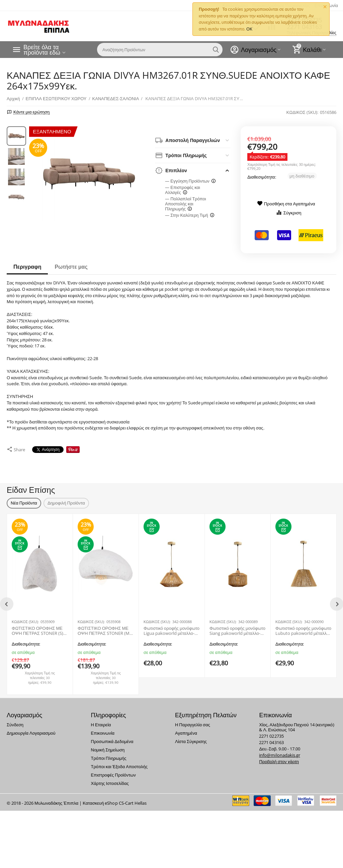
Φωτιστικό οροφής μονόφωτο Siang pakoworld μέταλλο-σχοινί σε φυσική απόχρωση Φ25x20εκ (237, 628)
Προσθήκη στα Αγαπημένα (286, 204)
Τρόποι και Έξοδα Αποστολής (119, 763)
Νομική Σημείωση (108, 746)
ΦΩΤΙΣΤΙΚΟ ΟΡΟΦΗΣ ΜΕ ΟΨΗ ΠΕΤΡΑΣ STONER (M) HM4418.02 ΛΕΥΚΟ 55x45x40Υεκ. (104, 628)
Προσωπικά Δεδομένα (112, 738)
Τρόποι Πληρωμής (108, 755)
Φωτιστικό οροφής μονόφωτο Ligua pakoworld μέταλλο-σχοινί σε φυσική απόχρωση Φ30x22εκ (171, 628)
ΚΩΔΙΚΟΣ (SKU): (302, 112)
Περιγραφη (27, 267)
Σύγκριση (289, 213)
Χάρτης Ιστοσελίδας (110, 780)
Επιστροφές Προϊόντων (113, 772)
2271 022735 (271, 733)
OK (249, 29)
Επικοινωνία (103, 730)
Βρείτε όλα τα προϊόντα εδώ (42, 50)
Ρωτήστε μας (71, 267)
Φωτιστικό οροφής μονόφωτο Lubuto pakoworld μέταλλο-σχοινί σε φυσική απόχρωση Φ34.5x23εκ (303, 628)
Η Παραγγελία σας (193, 721)
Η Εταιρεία (101, 721)
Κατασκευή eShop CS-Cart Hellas (114, 800)
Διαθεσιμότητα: (262, 177)
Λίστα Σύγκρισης (191, 738)
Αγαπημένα (186, 730)
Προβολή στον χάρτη (279, 758)
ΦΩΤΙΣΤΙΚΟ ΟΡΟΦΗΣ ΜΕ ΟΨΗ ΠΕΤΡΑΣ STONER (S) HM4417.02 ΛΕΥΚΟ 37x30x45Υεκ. (37, 628)
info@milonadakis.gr (279, 752)
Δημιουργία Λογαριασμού (31, 730)
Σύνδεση (15, 721)
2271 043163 (271, 739)
